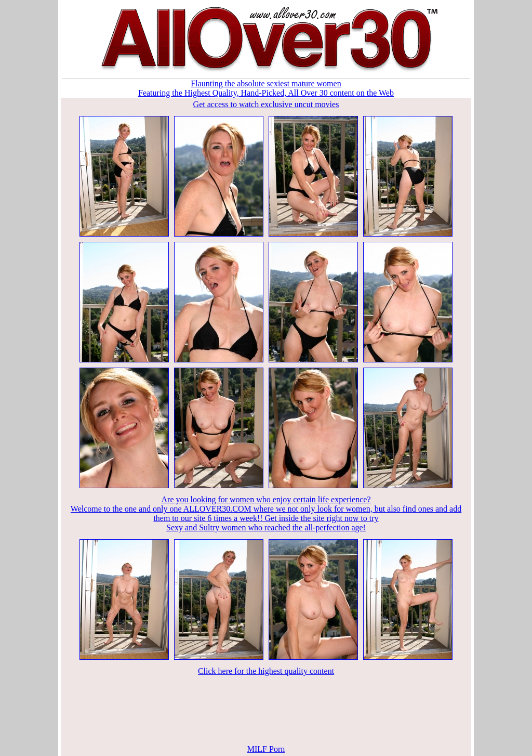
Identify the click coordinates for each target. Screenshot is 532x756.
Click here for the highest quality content (266, 671)
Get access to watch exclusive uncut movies (266, 104)
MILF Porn (266, 749)
